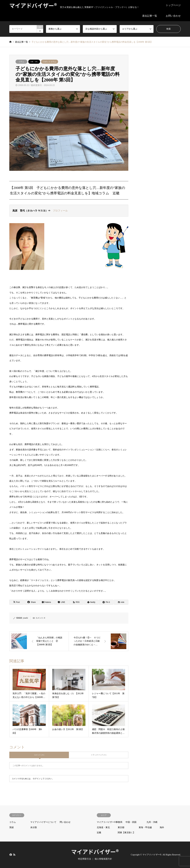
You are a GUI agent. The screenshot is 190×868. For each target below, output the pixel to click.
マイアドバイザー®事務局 (110, 822)
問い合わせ (65, 822)
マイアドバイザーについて (43, 822)
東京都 (121, 827)
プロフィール (60, 211)
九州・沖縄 (152, 822)
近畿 (99, 833)
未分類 (34, 827)
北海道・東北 (103, 827)
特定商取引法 (85, 859)
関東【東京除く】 (126, 833)
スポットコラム (50, 62)
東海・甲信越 (145, 827)
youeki (25, 618)
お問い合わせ (173, 16)
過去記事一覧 (150, 16)
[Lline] (61, 602)
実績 (11, 827)
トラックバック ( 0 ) (99, 755)
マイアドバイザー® (95, 851)
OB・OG (34, 62)
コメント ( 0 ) (39, 755)
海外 (162, 827)
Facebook (10, 854)
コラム (21, 62)
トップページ (173, 5)
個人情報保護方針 (103, 859)
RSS (14, 854)
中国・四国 (131, 822)
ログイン (37, 779)
